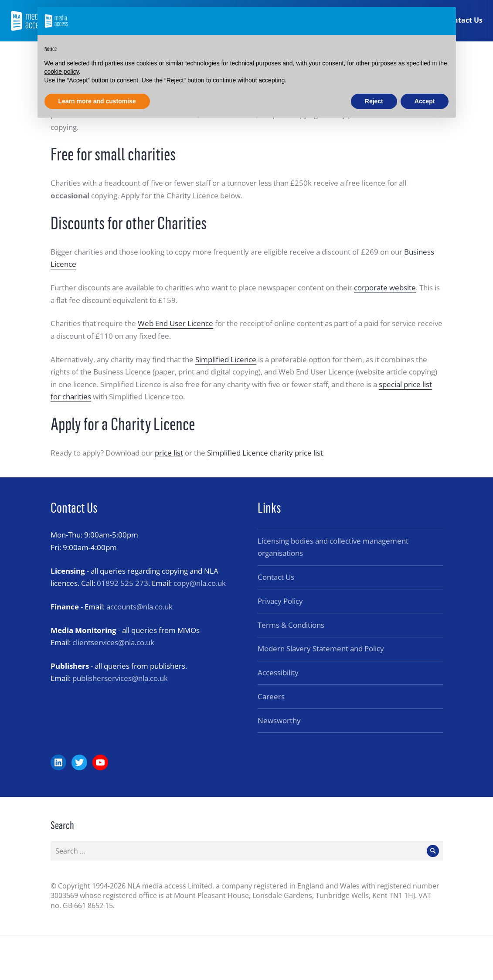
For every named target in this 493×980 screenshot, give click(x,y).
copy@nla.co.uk (200, 583)
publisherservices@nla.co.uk (120, 678)
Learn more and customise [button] (97, 101)
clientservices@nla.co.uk (113, 642)
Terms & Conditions (291, 625)
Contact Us (463, 21)
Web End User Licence (175, 323)
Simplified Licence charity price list (265, 453)
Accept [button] (425, 101)
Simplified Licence (226, 359)
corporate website (385, 288)
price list (169, 453)
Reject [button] (374, 101)
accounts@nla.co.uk (139, 607)
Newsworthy (279, 720)
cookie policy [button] (62, 71)
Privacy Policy (280, 601)
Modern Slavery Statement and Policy (321, 648)
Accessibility (278, 672)
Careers (271, 696)
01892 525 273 (122, 583)
